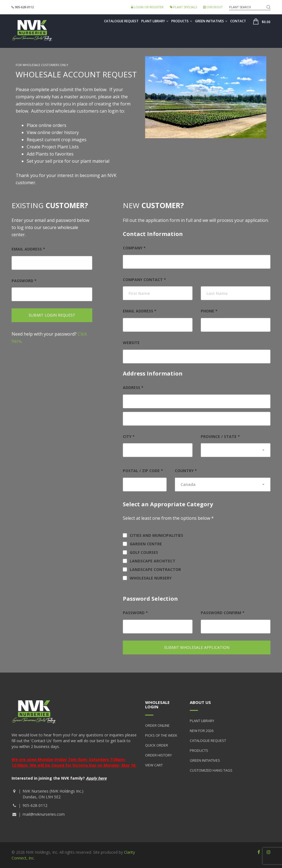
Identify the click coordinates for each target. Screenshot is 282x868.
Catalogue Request (121, 21)
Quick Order (157, 745)
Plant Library (155, 21)
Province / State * (220, 436)
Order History (158, 755)
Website (131, 343)
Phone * (209, 311)
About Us (200, 702)
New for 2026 (202, 731)
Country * (186, 471)
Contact (238, 21)
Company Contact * (144, 280)
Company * (134, 248)
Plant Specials (183, 7)
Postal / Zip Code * (143, 471)
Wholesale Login (157, 705)
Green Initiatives (211, 21)
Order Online (157, 725)
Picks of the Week (161, 735)
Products (182, 21)
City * (129, 436)
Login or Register (147, 7)
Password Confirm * (223, 613)
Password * (24, 281)
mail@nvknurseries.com (44, 814)
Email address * (28, 249)
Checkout (213, 7)
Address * (133, 387)
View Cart (154, 765)
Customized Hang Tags (211, 770)
